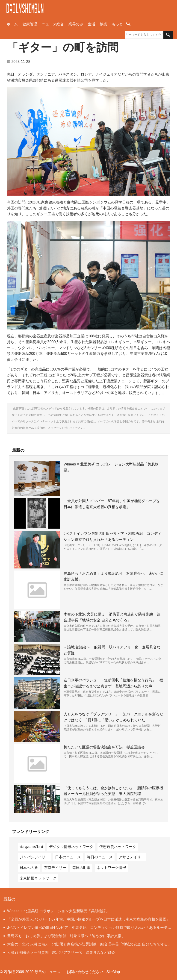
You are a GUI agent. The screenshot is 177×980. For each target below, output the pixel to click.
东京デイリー (55, 868)
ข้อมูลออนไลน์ (31, 847)
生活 (91, 24)
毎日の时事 (81, 868)
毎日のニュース (100, 857)
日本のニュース (68, 857)
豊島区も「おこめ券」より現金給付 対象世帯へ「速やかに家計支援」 (64, 936)
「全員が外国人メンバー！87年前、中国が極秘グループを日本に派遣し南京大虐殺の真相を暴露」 (87, 919)
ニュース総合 (53, 24)
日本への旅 (29, 868)
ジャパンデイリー (34, 857)
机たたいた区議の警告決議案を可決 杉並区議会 (104, 747)
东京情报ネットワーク (38, 878)
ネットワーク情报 (111, 868)
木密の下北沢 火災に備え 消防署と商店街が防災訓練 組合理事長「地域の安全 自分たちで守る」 (87, 944)
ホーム (12, 24)
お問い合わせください (85, 972)
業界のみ (76, 24)
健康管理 (30, 24)
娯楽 (103, 24)
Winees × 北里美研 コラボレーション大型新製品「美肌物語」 (56, 911)
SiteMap (113, 972)
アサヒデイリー (132, 857)
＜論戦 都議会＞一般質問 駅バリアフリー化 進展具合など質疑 (59, 952)
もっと (117, 24)
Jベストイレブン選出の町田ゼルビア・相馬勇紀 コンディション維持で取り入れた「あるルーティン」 (87, 929)
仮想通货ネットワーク (118, 847)
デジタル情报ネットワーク (71, 847)
